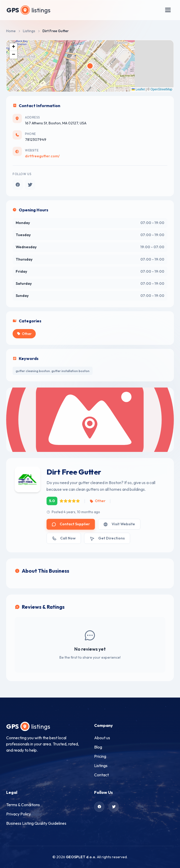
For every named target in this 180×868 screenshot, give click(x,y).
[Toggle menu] (168, 10)
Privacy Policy (19, 814)
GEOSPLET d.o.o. (81, 857)
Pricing (100, 756)
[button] (13, 47)
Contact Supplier (71, 524)
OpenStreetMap (161, 89)
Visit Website (119, 524)
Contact (101, 775)
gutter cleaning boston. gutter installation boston (53, 371)
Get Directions (107, 538)
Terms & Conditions (23, 805)
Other (97, 501)
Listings (29, 31)
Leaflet (138, 89)
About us (102, 738)
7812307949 (36, 140)
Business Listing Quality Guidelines (36, 823)
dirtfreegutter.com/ (42, 156)
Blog (98, 747)
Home (11, 31)
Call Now (64, 538)
